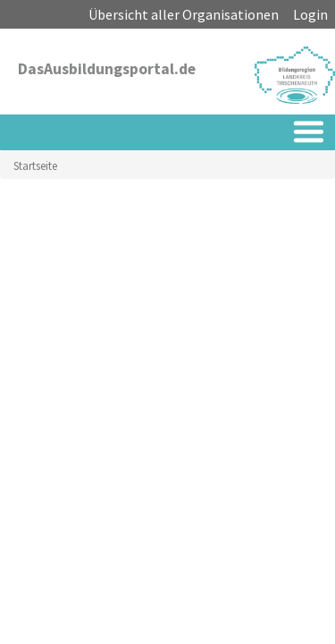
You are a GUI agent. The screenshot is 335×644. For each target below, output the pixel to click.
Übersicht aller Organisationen (184, 14)
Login (310, 14)
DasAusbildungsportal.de (107, 69)
